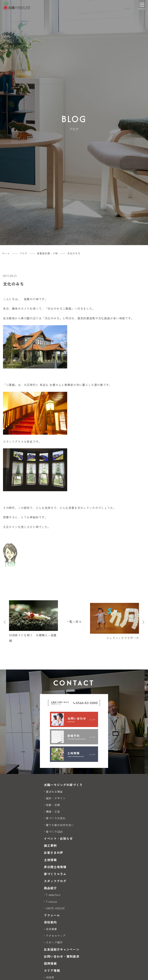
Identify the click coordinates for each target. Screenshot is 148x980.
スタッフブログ (55, 881)
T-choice (51, 902)
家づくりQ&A (54, 832)
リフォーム (52, 915)
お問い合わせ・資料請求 (62, 956)
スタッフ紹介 (54, 942)
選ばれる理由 (54, 792)
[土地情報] (74, 754)
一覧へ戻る (74, 622)
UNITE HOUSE (55, 908)
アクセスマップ (56, 936)
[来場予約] (74, 737)
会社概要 (52, 929)
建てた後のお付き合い (60, 825)
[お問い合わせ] (74, 719)
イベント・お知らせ (58, 838)
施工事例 (50, 845)
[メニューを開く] (142, 6)
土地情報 (50, 860)
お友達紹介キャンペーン (62, 949)
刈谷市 (50, 977)
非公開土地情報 (55, 867)
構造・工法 (53, 811)
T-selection (53, 895)
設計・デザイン (56, 798)
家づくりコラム (55, 874)
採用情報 (50, 963)
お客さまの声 (54, 853)
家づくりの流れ (56, 818)
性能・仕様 (53, 805)
